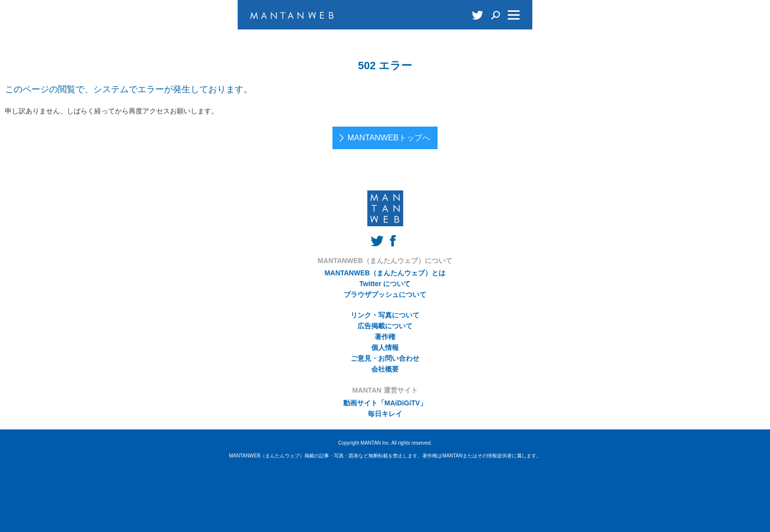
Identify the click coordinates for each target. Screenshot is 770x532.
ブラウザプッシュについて (385, 294)
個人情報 (385, 347)
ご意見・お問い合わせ (385, 358)
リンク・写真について (385, 315)
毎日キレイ (385, 414)
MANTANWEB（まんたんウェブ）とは (385, 273)
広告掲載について (385, 326)
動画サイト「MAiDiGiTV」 (385, 403)
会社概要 (385, 369)
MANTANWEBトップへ (388, 137)
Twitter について (385, 284)
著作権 (385, 337)
